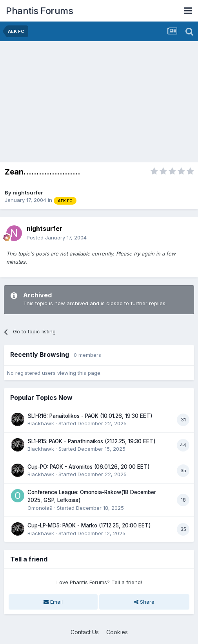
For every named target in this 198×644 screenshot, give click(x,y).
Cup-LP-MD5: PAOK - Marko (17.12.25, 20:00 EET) (89, 525)
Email (53, 602)
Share (144, 602)
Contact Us (85, 632)
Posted (57, 237)
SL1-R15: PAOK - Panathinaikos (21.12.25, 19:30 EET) (92, 441)
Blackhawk (41, 423)
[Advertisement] (96, 100)
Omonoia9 (40, 508)
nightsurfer (28, 192)
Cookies (117, 632)
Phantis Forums (39, 11)
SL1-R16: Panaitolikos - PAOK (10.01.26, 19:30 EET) (90, 416)
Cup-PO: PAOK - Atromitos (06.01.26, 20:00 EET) (89, 467)
